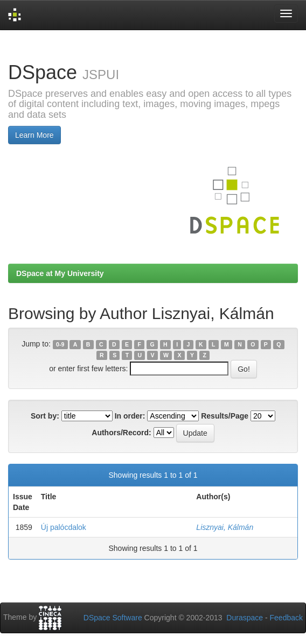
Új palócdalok (64, 527)
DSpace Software (113, 618)
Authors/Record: (121, 433)
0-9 (60, 344)
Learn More (34, 135)
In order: (130, 416)
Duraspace (245, 618)
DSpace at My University (60, 273)
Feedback (286, 618)
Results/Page (225, 416)
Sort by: (45, 416)
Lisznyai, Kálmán (225, 527)
